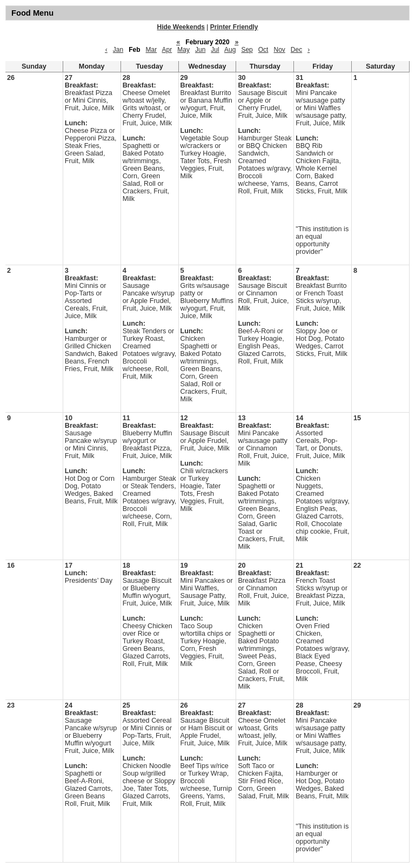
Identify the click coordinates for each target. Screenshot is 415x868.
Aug (230, 50)
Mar (152, 50)
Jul (215, 50)
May (183, 50)
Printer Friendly (234, 27)
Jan (118, 50)
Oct (263, 50)
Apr (167, 50)
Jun (200, 50)
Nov (279, 50)
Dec (296, 50)
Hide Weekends (181, 27)
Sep (247, 50)
